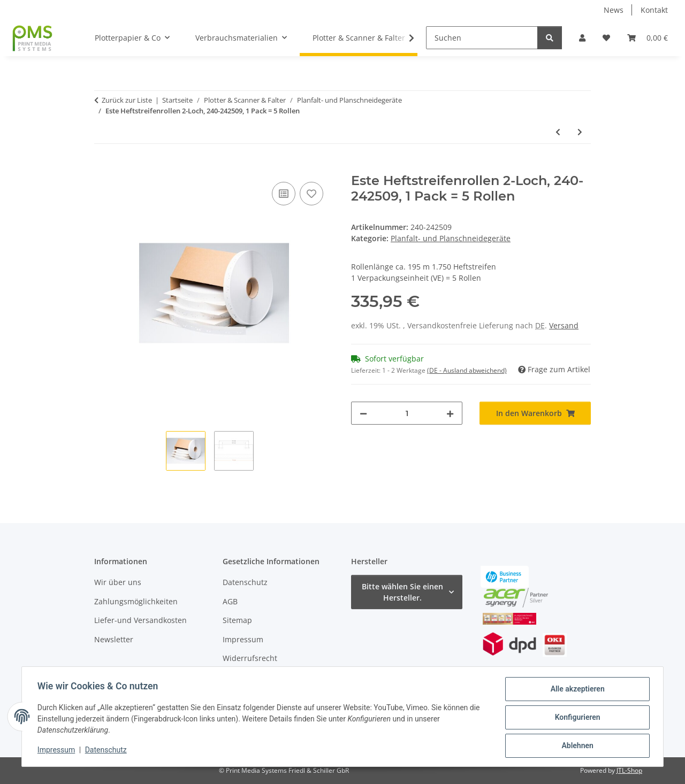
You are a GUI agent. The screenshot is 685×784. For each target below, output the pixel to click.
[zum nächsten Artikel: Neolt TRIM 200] (580, 132)
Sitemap (237, 620)
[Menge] (407, 413)
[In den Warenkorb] (103, 167)
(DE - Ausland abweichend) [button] (467, 370)
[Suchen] (482, 38)
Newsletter (114, 639)
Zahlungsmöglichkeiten (136, 601)
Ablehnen (576, 746)
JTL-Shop (629, 770)
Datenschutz (108, 751)
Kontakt (654, 10)
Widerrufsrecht (250, 658)
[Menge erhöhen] (450, 413)
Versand (564, 325)
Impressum (58, 751)
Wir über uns (118, 582)
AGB (230, 601)
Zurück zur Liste (127, 100)
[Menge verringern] (363, 413)
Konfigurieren (576, 718)
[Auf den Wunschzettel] (311, 194)
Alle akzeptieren (576, 690)
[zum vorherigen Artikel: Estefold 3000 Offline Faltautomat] (558, 132)
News (614, 10)
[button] (582, 38)
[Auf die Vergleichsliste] (284, 194)
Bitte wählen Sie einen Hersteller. (402, 592)
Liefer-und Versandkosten (140, 620)
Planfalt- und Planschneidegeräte (451, 238)
